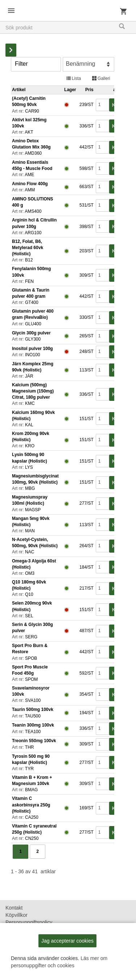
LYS (29, 467)
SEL (29, 616)
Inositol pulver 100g (32, 349)
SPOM (31, 679)
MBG (30, 488)
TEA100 (33, 732)
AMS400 (33, 211)
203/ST (86, 251)
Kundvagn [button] (123, 13)
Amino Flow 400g (30, 184)
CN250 (32, 838)
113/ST (86, 370)
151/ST (86, 419)
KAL (29, 425)
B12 (29, 260)
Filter (21, 64)
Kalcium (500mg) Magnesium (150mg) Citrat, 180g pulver (33, 391)
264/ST (86, 546)
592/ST (86, 673)
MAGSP (33, 510)
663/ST (86, 187)
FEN (29, 281)
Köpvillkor (17, 915)
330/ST (86, 317)
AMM (30, 190)
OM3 (30, 573)
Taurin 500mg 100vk (33, 709)
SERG (31, 637)
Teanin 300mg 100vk (33, 725)
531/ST (86, 205)
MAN (30, 531)
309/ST (86, 275)
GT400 (32, 302)
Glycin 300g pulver (31, 333)
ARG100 (33, 233)
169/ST (86, 808)
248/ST (86, 351)
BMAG (31, 790)
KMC (30, 403)
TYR (29, 769)
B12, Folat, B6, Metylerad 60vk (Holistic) (28, 248)
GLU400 (33, 324)
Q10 (29, 594)
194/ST (86, 713)
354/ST (86, 694)
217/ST (86, 588)
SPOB (31, 658)
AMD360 (33, 153)
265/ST (86, 336)
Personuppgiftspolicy (29, 922)
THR (30, 747)
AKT (29, 132)
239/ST (86, 105)
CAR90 (32, 111)
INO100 (32, 355)
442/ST (86, 147)
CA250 (32, 817)
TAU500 (33, 716)
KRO (30, 446)
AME (29, 175)
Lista (74, 78)
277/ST (86, 503)
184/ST (86, 567)
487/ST (86, 631)
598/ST (86, 168)
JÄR (29, 376)
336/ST (86, 126)
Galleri (101, 78)
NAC (30, 552)
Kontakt (14, 908)
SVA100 (33, 700)
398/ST (86, 227)
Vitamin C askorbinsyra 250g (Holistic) (31, 805)
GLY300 (33, 339)
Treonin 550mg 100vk (34, 741)
